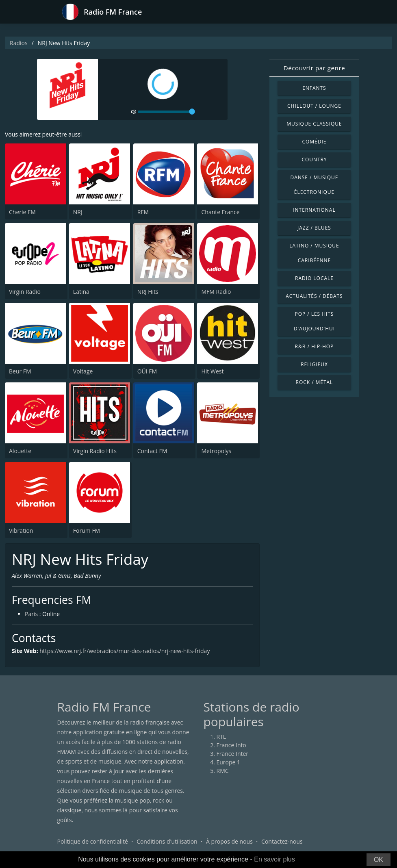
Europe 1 (229, 762)
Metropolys (216, 451)
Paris (31, 614)
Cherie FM (22, 212)
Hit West (212, 371)
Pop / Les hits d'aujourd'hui (314, 321)
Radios (19, 43)
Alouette (20, 451)
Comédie (315, 142)
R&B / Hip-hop (315, 346)
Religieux (314, 364)
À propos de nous (229, 841)
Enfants (314, 88)
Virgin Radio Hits (95, 451)
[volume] (167, 112)
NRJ (78, 212)
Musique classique (314, 124)
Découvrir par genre (314, 68)
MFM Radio (216, 292)
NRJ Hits (148, 292)
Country (314, 159)
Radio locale (314, 278)
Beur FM (20, 371)
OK (379, 860)
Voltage (83, 371)
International (314, 210)
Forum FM (87, 531)
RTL (221, 737)
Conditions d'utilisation (167, 841)
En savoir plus (274, 859)
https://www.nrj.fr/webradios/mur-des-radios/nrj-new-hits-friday (125, 651)
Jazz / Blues (314, 228)
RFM (143, 212)
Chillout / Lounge (314, 106)
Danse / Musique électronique (315, 185)
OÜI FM (147, 371)
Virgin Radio (25, 292)
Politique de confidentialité (93, 841)
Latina (81, 292)
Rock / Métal (315, 382)
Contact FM (152, 451)
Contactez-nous (282, 841)
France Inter (233, 754)
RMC (223, 771)
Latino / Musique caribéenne (314, 253)
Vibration (21, 531)
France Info (231, 745)
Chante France (220, 212)
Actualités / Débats (314, 296)
